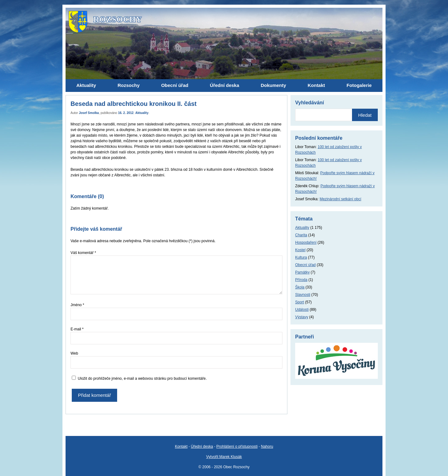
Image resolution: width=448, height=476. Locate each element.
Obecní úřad (305, 265)
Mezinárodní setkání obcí (341, 199)
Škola (300, 287)
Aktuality (142, 113)
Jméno (77, 305)
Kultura (301, 257)
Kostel (300, 250)
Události (302, 310)
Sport (300, 302)
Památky (302, 272)
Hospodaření (306, 243)
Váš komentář (83, 253)
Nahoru (267, 447)
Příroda (301, 280)
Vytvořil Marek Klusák (224, 457)
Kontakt (181, 447)
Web (74, 353)
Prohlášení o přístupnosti (237, 447)
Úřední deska (202, 447)
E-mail (77, 329)
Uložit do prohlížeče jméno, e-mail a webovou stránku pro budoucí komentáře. (142, 379)
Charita (301, 235)
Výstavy (302, 317)
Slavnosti (303, 295)
